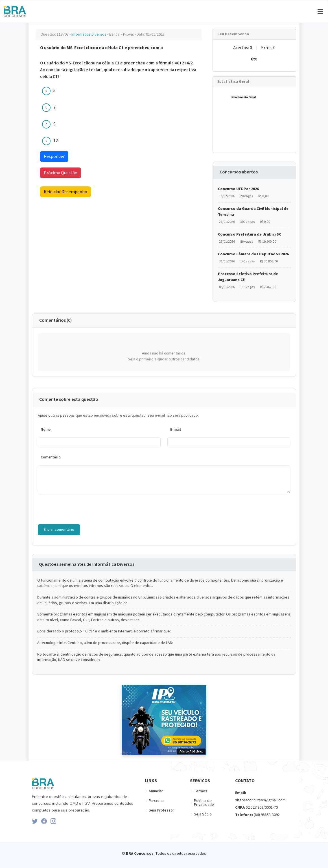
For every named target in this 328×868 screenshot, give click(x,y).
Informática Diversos (89, 34)
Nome (46, 430)
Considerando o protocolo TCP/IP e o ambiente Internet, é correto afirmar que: (104, 631)
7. (55, 107)
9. (55, 124)
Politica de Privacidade (204, 803)
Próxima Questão (61, 173)
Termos (201, 791)
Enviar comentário (59, 530)
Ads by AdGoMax (191, 751)
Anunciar (156, 791)
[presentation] (81, 509)
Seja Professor (161, 810)
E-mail (176, 430)
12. (56, 141)
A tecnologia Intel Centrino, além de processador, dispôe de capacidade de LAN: (105, 643)
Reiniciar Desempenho (65, 192)
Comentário (51, 457)
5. (55, 91)
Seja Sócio (203, 814)
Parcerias (157, 801)
